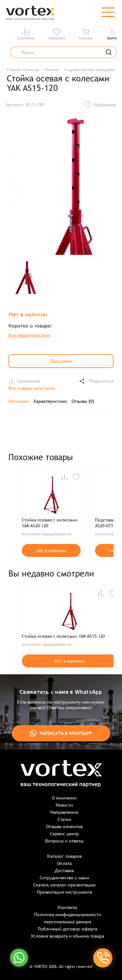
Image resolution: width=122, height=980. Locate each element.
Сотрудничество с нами (64, 878)
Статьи (64, 819)
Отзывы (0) (83, 401)
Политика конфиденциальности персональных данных (68, 918)
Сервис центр (64, 834)
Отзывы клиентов (64, 826)
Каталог (52, 70)
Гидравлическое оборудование (93, 70)
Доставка (64, 870)
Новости (64, 805)
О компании (64, 798)
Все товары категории (32, 388)
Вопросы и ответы (64, 841)
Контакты (68, 907)
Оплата (64, 863)
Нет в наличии (70, 661)
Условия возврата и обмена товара (68, 936)
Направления (64, 812)
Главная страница (23, 70)
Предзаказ (61, 361)
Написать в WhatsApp (61, 733)
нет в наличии (51, 550)
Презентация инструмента (64, 892)
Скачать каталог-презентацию (64, 885)
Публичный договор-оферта (68, 929)
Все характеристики (29, 335)
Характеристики (50, 401)
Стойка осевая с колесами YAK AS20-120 (49, 523)
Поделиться (96, 381)
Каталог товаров (64, 856)
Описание (19, 401)
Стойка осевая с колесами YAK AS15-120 (63, 636)
